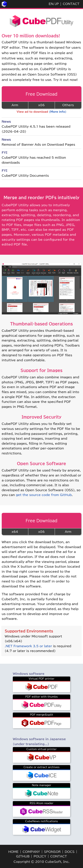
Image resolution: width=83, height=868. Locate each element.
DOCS (70, 852)
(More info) (58, 112)
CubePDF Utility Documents (25, 176)
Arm (15, 105)
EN (51, 4)
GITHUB (23, 856)
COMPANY (31, 852)
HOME (13, 852)
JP (57, 4)
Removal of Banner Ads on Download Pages (38, 145)
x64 (15, 532)
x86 (41, 105)
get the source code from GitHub (44, 495)
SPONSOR (52, 852)
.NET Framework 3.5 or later (28, 646)
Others (68, 105)
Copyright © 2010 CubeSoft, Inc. (42, 862)
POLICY (40, 856)
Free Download (41, 94)
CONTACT (71, 4)
